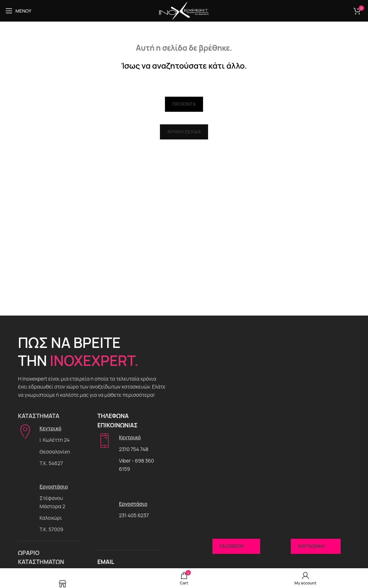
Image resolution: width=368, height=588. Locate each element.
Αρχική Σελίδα (184, 132)
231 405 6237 (134, 515)
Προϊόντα (184, 104)
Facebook (236, 546)
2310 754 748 (134, 449)
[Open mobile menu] (18, 11)
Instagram (316, 546)
